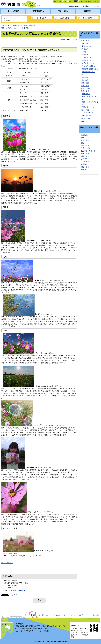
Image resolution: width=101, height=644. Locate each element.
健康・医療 (85, 91)
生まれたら (86, 49)
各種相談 (84, 135)
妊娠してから (87, 46)
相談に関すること (88, 72)
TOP (3, 26)
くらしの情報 (13, 11)
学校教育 (85, 80)
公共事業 (84, 159)
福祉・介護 (85, 154)
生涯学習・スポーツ (88, 151)
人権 (83, 172)
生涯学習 (85, 77)
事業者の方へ (38, 11)
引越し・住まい (87, 88)
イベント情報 (24, 28)
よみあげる (95, 1)
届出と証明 (85, 138)
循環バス (84, 170)
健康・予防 (85, 146)
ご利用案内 (85, 6)
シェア (14, 595)
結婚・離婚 (85, 86)
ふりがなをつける (86, 1)
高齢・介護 (85, 110)
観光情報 (32, 26)
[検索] (12, 20)
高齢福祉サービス (88, 113)
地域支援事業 (87, 116)
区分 (16, 28)
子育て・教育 (86, 148)
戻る (39, 600)
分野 (16, 26)
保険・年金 (85, 140)
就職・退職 (85, 83)
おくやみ (84, 121)
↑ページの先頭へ (7, 563)
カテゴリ (9, 26)
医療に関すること (88, 55)
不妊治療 (85, 43)
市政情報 (88, 11)
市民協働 (84, 164)
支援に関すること (88, 57)
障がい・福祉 (86, 118)
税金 (83, 143)
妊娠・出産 (85, 41)
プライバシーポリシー (60, 615)
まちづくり (85, 162)
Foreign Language (74, 6)
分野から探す (88, 18)
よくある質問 (41, 18)
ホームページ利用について (80, 615)
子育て (84, 52)
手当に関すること (88, 60)
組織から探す (65, 18)
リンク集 (96, 615)
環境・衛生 (85, 156)
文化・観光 (63, 11)
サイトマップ (95, 6)
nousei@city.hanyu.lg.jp (17, 590)
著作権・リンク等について (40, 615)
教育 (83, 75)
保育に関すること (88, 63)
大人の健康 (86, 94)
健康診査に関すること (90, 69)
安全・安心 (85, 167)
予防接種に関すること (90, 66)
